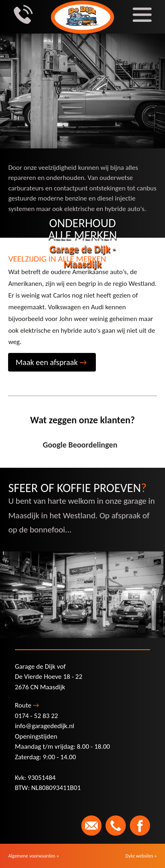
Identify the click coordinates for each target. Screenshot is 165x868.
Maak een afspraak (51, 362)
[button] (8, 460)
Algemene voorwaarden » (33, 856)
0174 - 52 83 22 (37, 716)
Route (27, 705)
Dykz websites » (141, 856)
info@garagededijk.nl (45, 726)
